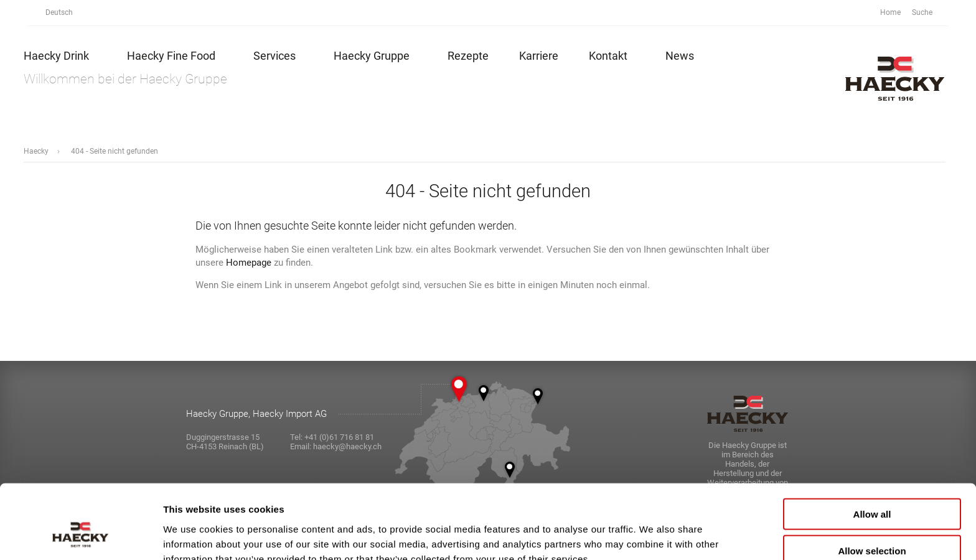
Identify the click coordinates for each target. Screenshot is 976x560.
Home (890, 12)
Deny (872, 524)
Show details (653, 535)
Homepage (249, 263)
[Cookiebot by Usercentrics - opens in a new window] (81, 536)
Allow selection (872, 488)
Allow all (872, 451)
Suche (929, 13)
